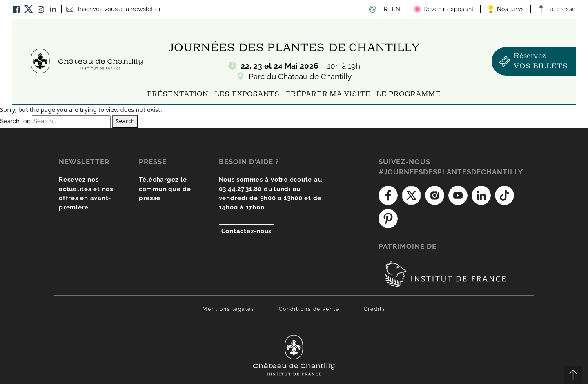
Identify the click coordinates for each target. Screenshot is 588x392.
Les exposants (247, 94)
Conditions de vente (309, 309)
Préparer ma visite (328, 94)
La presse (556, 9)
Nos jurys (506, 9)
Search (125, 121)
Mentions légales (228, 309)
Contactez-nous (247, 231)
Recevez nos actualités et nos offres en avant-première (86, 194)
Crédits (375, 309)
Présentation (178, 94)
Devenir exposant (444, 9)
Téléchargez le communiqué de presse (165, 189)
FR (384, 9)
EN (396, 9)
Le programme (409, 94)
